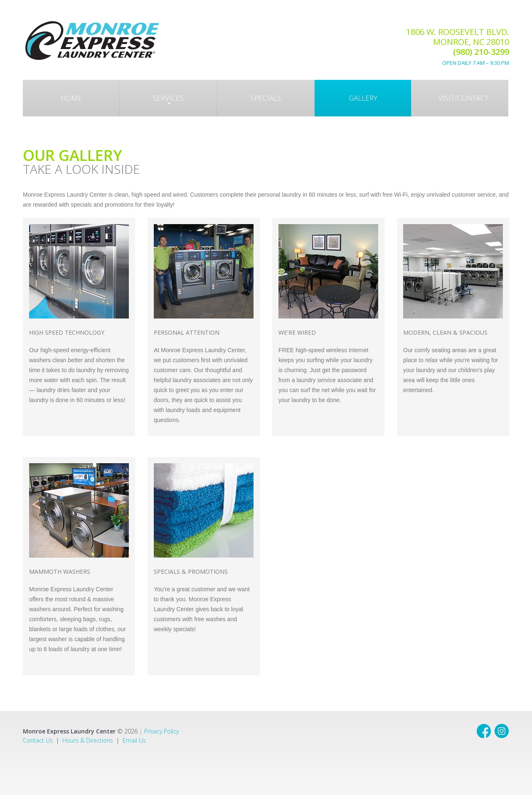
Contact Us (38, 740)
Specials (266, 98)
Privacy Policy (161, 731)
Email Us (134, 740)
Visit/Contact (463, 98)
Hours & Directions (88, 740)
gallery (363, 98)
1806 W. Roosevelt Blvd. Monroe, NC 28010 (458, 46)
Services (168, 99)
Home (71, 98)
